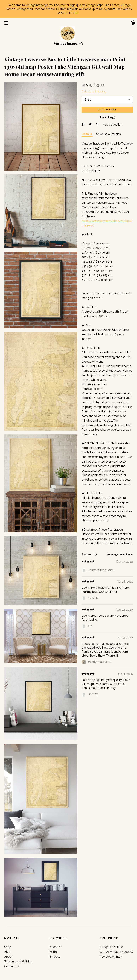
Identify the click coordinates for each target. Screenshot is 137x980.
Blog (7, 952)
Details (87, 134)
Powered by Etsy (111, 957)
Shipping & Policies (108, 134)
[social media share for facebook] (83, 125)
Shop (8, 947)
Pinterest (54, 957)
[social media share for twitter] (91, 125)
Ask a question (113, 125)
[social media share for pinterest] (98, 125)
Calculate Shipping (94, 91)
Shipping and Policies (18, 961)
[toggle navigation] (6, 23)
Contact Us (12, 966)
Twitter (53, 952)
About (8, 957)
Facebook (55, 947)
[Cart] (133, 24)
